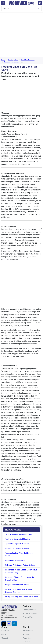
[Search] (19, 9)
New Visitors (28, 631)
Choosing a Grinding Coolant (17, 548)
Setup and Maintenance (11, 62)
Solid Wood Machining (28, 60)
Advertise (27, 638)
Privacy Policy (29, 617)
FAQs (4, 634)
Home (3, 60)
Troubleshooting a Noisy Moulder (19, 534)
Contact (5, 638)
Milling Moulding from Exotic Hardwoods (21, 597)
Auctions (26, 642)
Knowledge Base (13, 60)
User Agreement (30, 610)
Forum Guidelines (30, 613)
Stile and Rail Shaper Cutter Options (20, 565)
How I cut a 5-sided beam (16, 560)
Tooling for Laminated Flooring (17, 539)
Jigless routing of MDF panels (17, 544)
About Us (27, 634)
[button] (4, 624)
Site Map (5, 631)
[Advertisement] (21, 35)
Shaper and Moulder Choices (17, 585)
